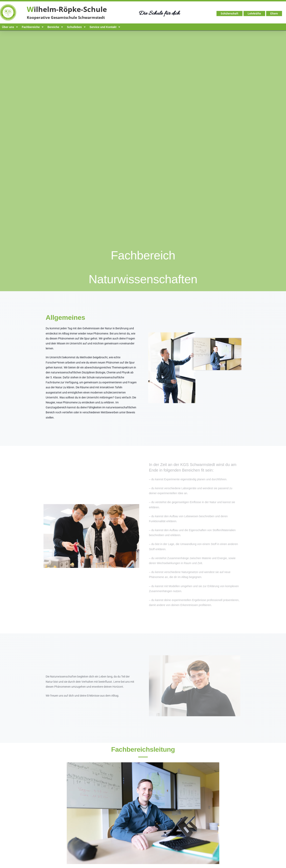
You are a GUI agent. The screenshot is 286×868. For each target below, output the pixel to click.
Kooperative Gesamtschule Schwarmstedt (66, 17)
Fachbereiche (33, 27)
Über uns (10, 27)
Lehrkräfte (254, 14)
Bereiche (55, 27)
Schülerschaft (229, 14)
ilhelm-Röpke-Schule (67, 9)
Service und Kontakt (105, 27)
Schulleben (76, 27)
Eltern (274, 14)
